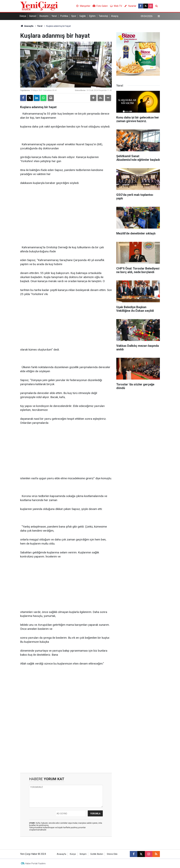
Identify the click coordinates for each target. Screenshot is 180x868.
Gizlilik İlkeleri (97, 854)
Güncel (33, 16)
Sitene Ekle (112, 854)
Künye (73, 854)
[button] (93, 98)
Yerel (54, 16)
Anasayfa (27, 26)
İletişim (83, 854)
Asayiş (115, 16)
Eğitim (92, 16)
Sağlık (83, 16)
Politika (64, 16)
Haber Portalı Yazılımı (35, 863)
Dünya (23, 16)
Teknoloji (103, 16)
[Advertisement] (66, 211)
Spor (74, 16)
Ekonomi (44, 16)
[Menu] (159, 16)
